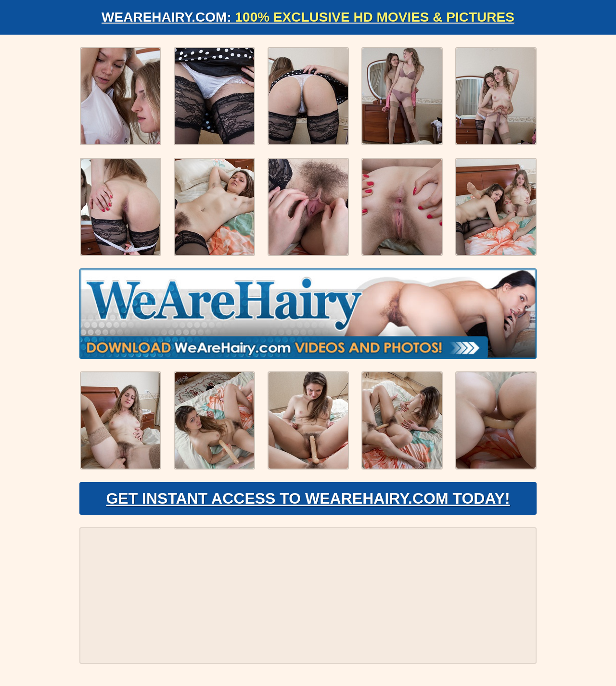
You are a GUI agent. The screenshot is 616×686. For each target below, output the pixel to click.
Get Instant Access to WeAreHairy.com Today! (308, 498)
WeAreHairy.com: (308, 17)
